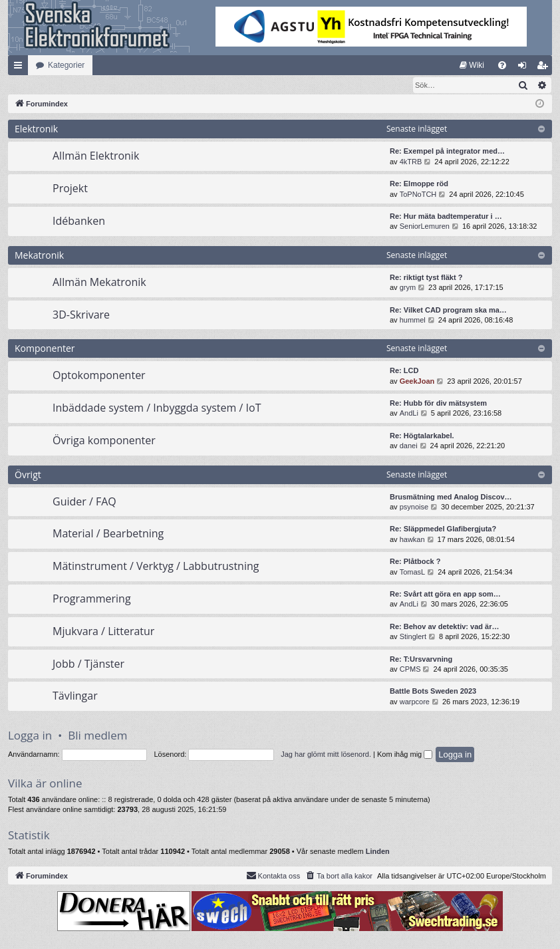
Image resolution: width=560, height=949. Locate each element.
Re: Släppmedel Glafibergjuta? (443, 529)
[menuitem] (472, 65)
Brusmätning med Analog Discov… (451, 497)
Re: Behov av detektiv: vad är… (444, 627)
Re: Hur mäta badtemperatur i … (446, 217)
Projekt (70, 189)
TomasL (413, 573)
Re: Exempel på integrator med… (447, 152)
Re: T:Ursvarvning (421, 660)
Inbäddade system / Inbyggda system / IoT (157, 408)
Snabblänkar (21, 68)
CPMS (410, 670)
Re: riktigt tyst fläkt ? (426, 278)
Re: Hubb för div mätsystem (438, 404)
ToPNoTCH (418, 195)
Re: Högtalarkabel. (422, 436)
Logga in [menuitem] (525, 68)
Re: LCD (404, 371)
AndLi (409, 414)
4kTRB (411, 162)
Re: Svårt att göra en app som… (445, 595)
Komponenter (45, 349)
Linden (378, 852)
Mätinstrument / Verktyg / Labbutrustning (156, 567)
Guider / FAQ (84, 502)
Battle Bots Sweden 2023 (433, 692)
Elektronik (36, 129)
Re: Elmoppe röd (419, 184)
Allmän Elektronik (96, 156)
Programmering (92, 599)
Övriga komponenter (104, 441)
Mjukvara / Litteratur (103, 632)
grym (408, 288)
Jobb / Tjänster (88, 664)
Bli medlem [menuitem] (545, 68)
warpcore (415, 702)
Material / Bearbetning (108, 534)
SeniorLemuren (425, 227)
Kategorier (66, 65)
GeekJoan (417, 382)
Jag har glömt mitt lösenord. (326, 755)
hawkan (412, 540)
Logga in (30, 736)
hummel (413, 321)
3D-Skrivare (81, 315)
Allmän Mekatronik (99, 283)
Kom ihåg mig (405, 755)
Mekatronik (39, 256)
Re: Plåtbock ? (415, 562)
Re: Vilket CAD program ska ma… (448, 311)
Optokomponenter (99, 376)
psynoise (414, 507)
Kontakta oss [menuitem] (273, 876)
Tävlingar (75, 696)
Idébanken (79, 221)
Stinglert (413, 637)
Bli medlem (97, 736)
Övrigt (28, 475)
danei (409, 446)
